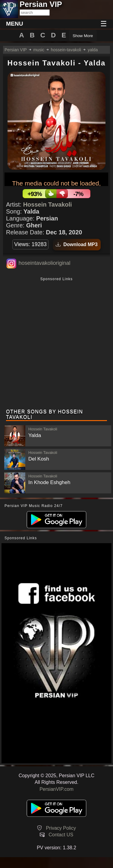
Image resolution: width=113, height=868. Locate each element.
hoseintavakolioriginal (44, 263)
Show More (83, 36)
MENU (15, 24)
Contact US (61, 835)
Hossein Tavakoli (48, 204)
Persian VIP (16, 50)
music (39, 50)
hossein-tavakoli (66, 50)
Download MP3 (77, 244)
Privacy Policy (61, 828)
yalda (93, 50)
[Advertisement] (56, 344)
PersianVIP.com (56, 789)
